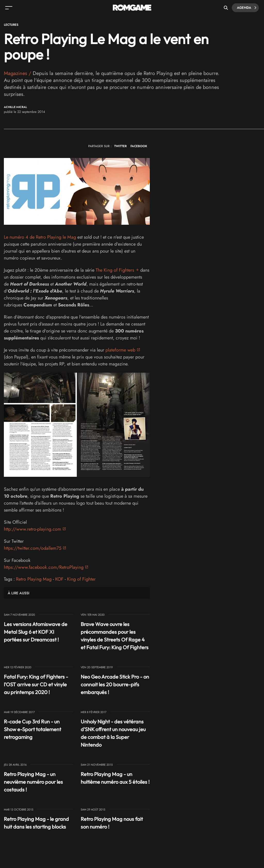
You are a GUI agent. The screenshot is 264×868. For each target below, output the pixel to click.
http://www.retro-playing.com (32, 529)
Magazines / (18, 73)
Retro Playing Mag (34, 579)
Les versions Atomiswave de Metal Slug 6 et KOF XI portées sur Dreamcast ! (36, 632)
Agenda (247, 8)
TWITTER (120, 146)
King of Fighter (81, 579)
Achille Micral (15, 107)
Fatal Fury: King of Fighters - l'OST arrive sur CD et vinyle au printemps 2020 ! (36, 684)
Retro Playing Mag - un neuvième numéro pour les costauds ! (33, 782)
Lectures (11, 25)
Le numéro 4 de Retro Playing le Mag (40, 237)
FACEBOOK (139, 146)
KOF (59, 579)
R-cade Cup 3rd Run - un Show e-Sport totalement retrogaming (32, 729)
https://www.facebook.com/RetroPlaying (44, 567)
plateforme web (120, 350)
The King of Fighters (115, 270)
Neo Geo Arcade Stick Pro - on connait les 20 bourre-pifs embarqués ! (115, 684)
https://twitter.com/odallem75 (33, 548)
